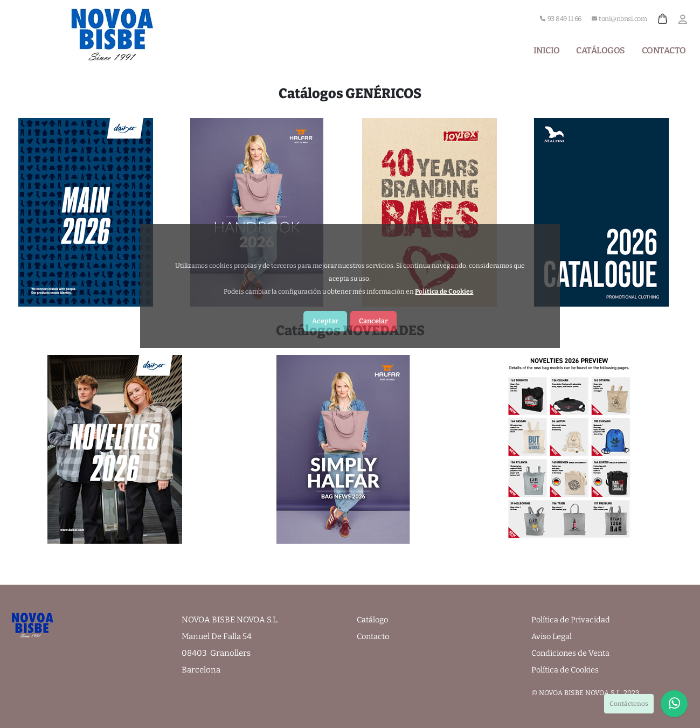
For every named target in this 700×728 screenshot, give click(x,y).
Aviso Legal (552, 636)
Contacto (664, 50)
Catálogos (601, 50)
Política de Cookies (567, 670)
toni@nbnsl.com (619, 19)
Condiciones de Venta (573, 653)
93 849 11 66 (561, 19)
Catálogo (373, 620)
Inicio (547, 50)
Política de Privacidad (572, 620)
